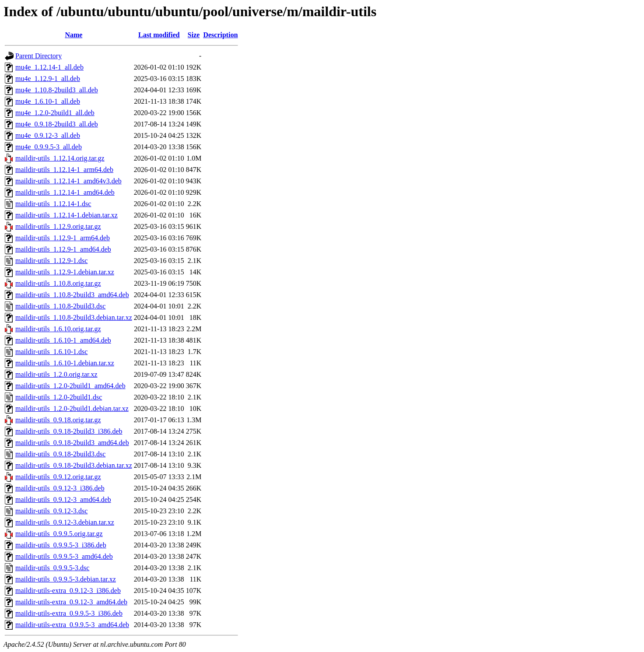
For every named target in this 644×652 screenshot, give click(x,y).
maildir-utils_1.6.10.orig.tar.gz (58, 329)
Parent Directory (38, 56)
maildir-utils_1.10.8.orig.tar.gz (58, 283)
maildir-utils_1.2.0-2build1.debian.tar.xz (72, 408)
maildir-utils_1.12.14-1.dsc (53, 204)
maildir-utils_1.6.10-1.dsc (51, 352)
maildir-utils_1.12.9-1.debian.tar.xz (65, 272)
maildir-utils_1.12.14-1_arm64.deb (64, 170)
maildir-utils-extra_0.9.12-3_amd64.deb (71, 602)
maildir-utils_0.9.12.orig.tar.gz (58, 477)
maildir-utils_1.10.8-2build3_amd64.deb (72, 295)
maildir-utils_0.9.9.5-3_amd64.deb (64, 556)
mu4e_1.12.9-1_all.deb (48, 79)
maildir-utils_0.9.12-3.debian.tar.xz (65, 522)
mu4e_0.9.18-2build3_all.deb (57, 124)
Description (220, 35)
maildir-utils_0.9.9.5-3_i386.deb (61, 545)
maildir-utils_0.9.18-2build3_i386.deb (69, 431)
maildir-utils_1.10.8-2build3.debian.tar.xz (74, 317)
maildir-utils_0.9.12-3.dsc (51, 511)
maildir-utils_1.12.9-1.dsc (51, 261)
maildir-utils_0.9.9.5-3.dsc (52, 568)
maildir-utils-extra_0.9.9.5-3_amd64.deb (72, 625)
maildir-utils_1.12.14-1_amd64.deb (65, 192)
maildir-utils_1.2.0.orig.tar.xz (56, 374)
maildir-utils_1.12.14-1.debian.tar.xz (66, 215)
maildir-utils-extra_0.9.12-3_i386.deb (68, 591)
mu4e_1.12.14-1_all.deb (49, 67)
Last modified (159, 35)
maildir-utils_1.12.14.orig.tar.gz (60, 158)
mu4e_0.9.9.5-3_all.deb (49, 147)
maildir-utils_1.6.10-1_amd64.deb (63, 340)
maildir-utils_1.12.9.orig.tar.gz (58, 226)
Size (194, 35)
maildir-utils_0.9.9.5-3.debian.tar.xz (66, 579)
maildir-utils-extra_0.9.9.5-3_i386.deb (69, 613)
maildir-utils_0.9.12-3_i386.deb (60, 488)
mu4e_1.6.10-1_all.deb (48, 101)
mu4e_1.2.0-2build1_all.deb (55, 113)
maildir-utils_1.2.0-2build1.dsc (59, 397)
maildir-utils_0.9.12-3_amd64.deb (63, 500)
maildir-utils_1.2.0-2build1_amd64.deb (70, 386)
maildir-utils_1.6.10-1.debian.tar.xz (65, 363)
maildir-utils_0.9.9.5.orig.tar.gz (59, 534)
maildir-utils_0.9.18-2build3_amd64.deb (72, 443)
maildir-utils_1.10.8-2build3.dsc (60, 306)
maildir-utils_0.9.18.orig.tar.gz (58, 420)
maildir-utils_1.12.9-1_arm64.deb (63, 238)
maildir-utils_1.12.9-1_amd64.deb (63, 249)
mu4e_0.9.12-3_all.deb (48, 135)
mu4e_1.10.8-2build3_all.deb (57, 90)
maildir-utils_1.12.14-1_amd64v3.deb (68, 181)
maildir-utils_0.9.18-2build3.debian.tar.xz (74, 465)
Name (73, 35)
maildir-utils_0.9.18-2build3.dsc (60, 454)
